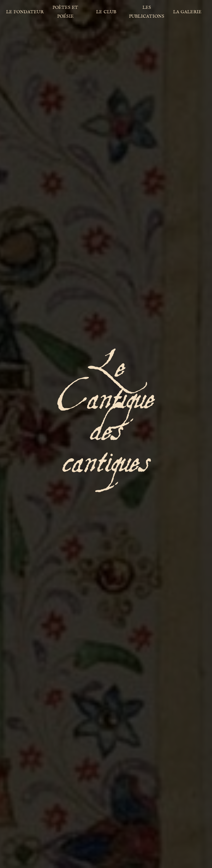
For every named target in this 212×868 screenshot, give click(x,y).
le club (106, 12)
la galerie (187, 12)
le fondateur (25, 12)
